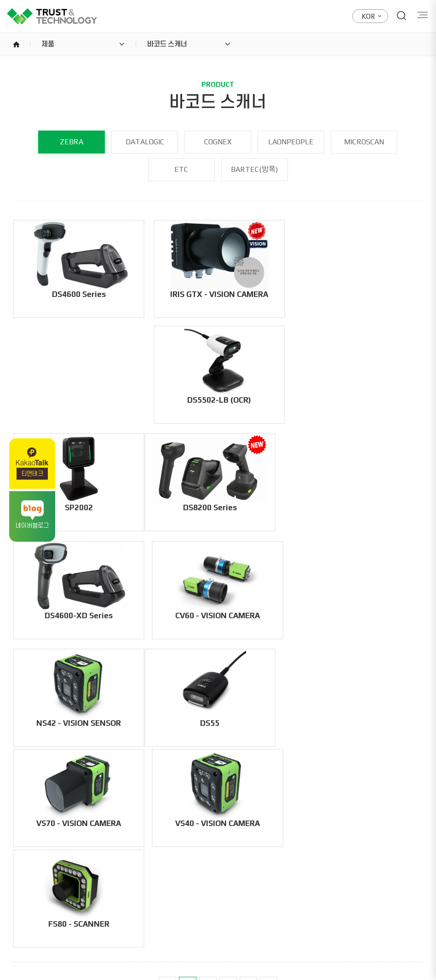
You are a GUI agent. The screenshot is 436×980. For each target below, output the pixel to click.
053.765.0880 (85, 902)
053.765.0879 (151, 902)
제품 (48, 44)
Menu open (421, 16)
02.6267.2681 (337, 902)
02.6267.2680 (271, 902)
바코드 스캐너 (167, 44)
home (16, 44)
